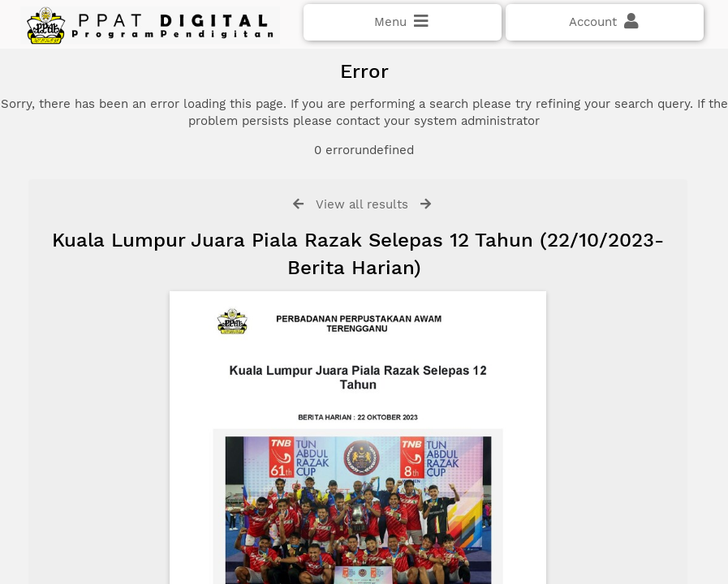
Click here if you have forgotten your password (152, 277)
